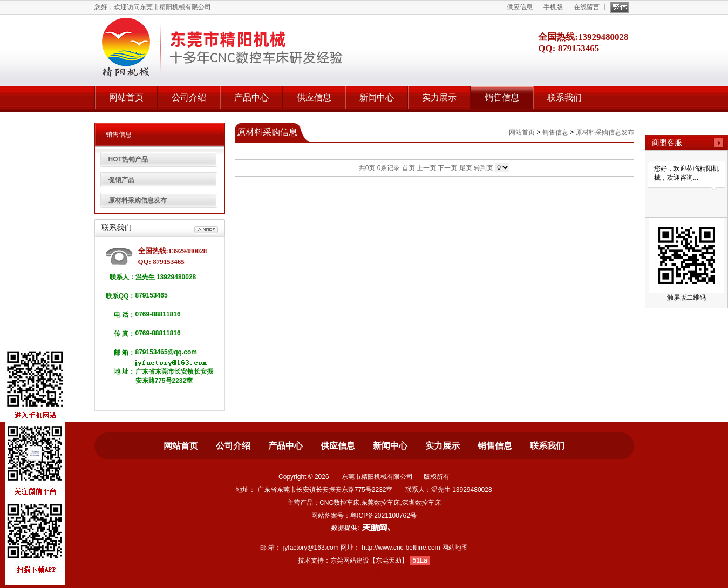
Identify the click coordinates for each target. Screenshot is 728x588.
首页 (409, 168)
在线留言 (587, 7)
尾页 (466, 168)
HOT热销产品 (128, 159)
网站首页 (126, 97)
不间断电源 (364, 573)
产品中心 (251, 97)
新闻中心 (377, 97)
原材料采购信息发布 (138, 200)
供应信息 (520, 7)
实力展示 (439, 97)
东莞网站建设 (350, 560)
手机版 (553, 7)
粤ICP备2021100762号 (383, 516)
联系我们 (564, 97)
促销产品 (121, 180)
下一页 (447, 168)
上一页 (426, 168)
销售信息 (502, 97)
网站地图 (455, 548)
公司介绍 (189, 97)
